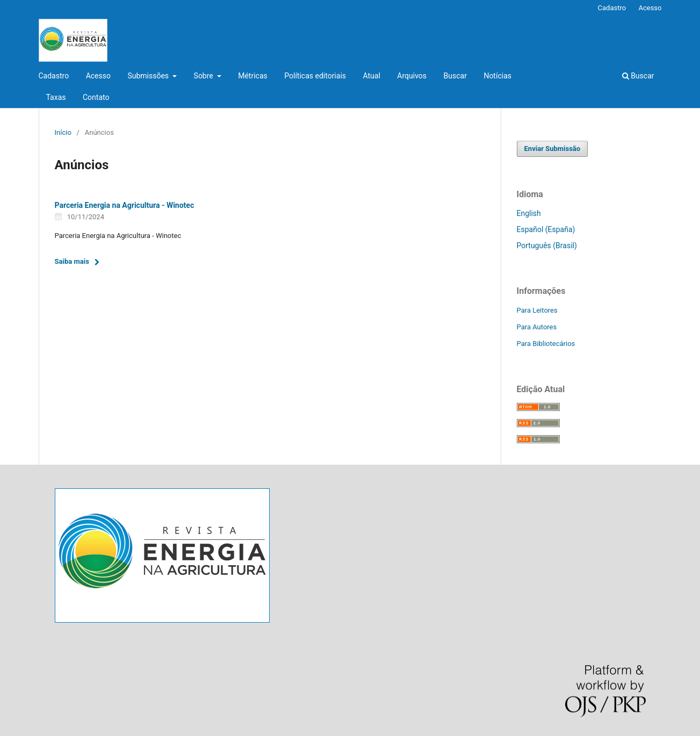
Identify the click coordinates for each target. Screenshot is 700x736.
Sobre (205, 76)
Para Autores (537, 327)
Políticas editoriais (315, 76)
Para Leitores (537, 310)
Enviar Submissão (553, 149)
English (529, 213)
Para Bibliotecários (546, 344)
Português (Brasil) (547, 246)
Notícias (497, 76)
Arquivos (412, 76)
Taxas (56, 97)
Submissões (149, 76)
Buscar (455, 76)
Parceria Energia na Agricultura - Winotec (125, 205)
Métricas (253, 76)
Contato (96, 97)
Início (63, 132)
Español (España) (546, 229)
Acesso (98, 76)
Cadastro (54, 76)
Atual (372, 76)
